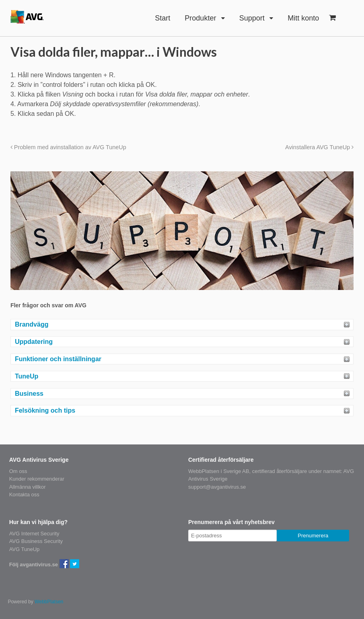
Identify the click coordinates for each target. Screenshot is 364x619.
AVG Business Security (36, 541)
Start (162, 18)
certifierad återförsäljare (280, 471)
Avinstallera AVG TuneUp (319, 147)
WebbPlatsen (49, 602)
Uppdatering (34, 342)
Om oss (18, 471)
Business (29, 394)
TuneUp (27, 376)
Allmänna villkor (28, 487)
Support (252, 18)
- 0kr (332, 18)
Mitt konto (303, 18)
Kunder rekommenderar (37, 479)
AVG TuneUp (25, 549)
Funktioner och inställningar (58, 359)
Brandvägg (32, 324)
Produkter (200, 18)
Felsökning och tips (45, 410)
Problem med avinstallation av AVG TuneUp (68, 147)
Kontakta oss (24, 495)
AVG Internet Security (34, 534)
